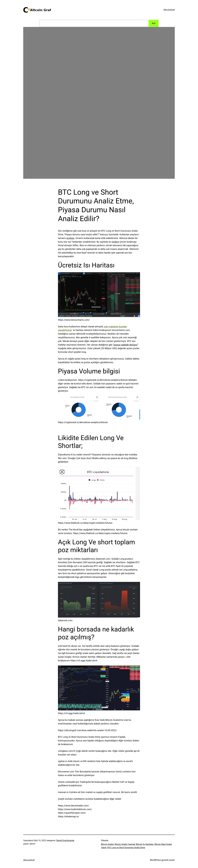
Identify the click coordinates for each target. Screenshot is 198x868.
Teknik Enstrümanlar (65, 840)
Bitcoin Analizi (107, 844)
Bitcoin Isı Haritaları (145, 844)
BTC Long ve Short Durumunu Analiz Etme (126, 848)
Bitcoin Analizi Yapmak (125, 844)
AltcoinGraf (169, 10)
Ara (153, 23)
